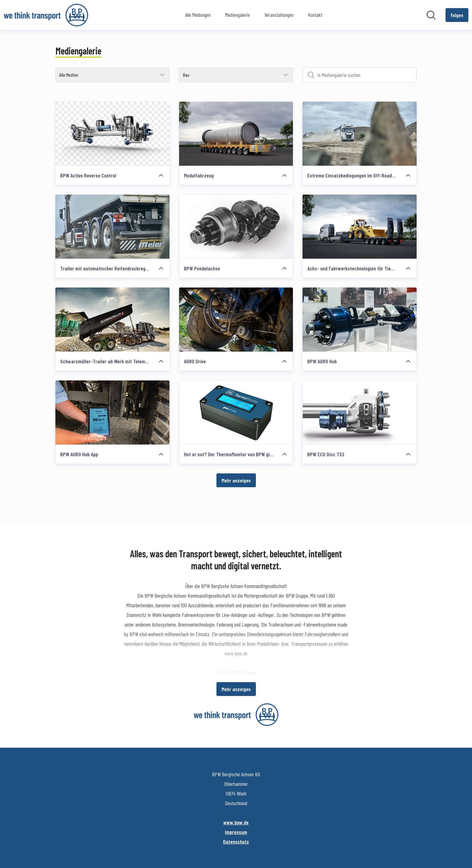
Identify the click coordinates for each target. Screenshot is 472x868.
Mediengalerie (238, 15)
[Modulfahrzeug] (236, 134)
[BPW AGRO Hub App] (112, 412)
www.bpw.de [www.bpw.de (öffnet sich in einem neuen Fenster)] (236, 822)
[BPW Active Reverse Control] (112, 134)
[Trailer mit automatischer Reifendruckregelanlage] (112, 227)
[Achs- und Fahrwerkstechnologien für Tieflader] (360, 227)
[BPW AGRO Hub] (360, 320)
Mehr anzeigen (236, 480)
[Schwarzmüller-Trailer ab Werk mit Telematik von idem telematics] (112, 320)
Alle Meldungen (198, 15)
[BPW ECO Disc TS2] (360, 412)
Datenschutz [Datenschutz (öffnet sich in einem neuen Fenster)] (236, 842)
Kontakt (315, 15)
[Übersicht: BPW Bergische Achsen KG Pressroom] (46, 15)
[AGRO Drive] (236, 320)
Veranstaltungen (279, 15)
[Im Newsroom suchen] (431, 15)
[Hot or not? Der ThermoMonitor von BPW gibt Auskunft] (236, 412)
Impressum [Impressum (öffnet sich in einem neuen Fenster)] (236, 832)
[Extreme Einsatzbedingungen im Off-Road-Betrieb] (360, 134)
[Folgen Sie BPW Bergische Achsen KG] (457, 15)
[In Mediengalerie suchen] (360, 75)
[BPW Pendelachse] (236, 227)
